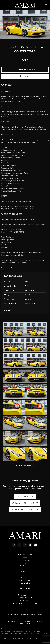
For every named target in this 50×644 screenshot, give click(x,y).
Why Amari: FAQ (25, 580)
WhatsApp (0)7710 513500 (25, 509)
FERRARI (25, 76)
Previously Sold (25, 563)
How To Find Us (25, 595)
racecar (27, 624)
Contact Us (38, 621)
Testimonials (25, 583)
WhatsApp (25, 601)
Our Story (25, 578)
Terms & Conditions (14, 621)
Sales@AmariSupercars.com (25, 603)
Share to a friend (25, 70)
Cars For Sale (25, 561)
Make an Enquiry (25, 497)
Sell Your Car (25, 566)
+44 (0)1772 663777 (25, 598)
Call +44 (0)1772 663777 (25, 503)
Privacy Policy (28, 621)
